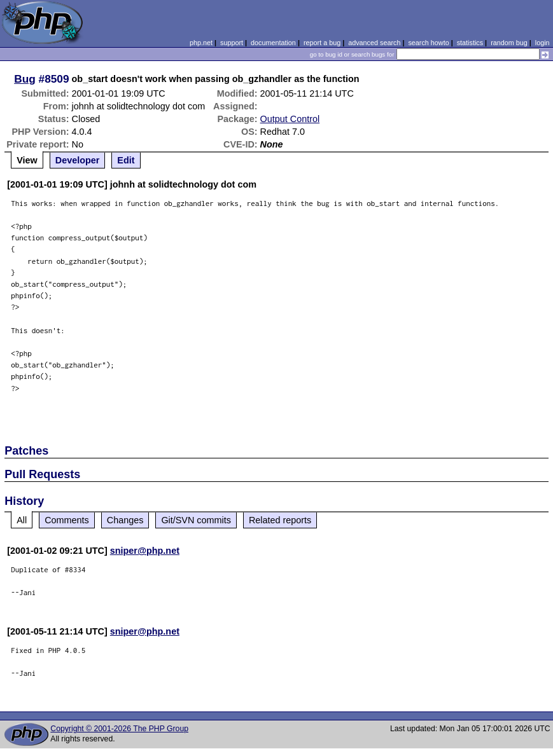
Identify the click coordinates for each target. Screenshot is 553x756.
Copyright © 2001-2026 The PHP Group (119, 729)
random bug (509, 43)
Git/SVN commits (196, 520)
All (22, 520)
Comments (67, 520)
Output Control (290, 119)
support (232, 43)
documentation (273, 43)
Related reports (280, 520)
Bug (25, 79)
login (542, 43)
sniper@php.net (145, 551)
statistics (470, 43)
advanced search (374, 43)
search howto (428, 43)
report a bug (322, 43)
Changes (125, 520)
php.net (201, 43)
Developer (78, 160)
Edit (126, 160)
